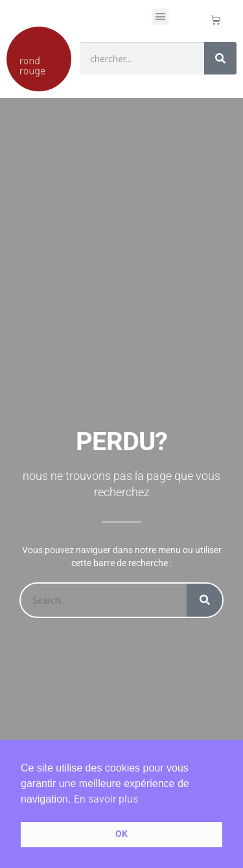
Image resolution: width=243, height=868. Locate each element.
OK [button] (121, 834)
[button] (160, 17)
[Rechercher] (220, 58)
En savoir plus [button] (106, 799)
